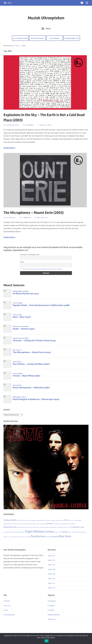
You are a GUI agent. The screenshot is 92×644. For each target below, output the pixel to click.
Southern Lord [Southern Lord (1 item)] (82, 532)
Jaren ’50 (51, 556)
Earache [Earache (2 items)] (55, 536)
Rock (49, 125)
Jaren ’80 (51, 569)
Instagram (52, 601)
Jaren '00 (43, 125)
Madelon (30, 125)
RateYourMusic (54, 615)
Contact (7, 601)
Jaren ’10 (51, 583)
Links (6, 610)
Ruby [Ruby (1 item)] (70, 532)
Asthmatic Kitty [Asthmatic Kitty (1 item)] (21, 527)
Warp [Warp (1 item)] (70, 524)
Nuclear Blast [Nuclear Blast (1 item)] (46, 527)
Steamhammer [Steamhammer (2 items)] (10, 527)
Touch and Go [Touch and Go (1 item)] (57, 524)
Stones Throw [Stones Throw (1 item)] (67, 527)
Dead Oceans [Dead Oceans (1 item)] (53, 527)
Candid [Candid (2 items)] (65, 532)
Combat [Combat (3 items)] (49, 532)
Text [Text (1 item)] (13, 537)
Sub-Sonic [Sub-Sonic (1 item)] (71, 520)
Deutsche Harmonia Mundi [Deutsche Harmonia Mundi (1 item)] (18, 524)
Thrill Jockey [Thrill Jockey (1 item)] (75, 532)
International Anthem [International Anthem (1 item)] (31, 524)
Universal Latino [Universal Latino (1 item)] (21, 520)
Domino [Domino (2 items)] (50, 523)
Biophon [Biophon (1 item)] (43, 520)
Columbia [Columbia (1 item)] (20, 537)
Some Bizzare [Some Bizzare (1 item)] (78, 520)
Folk (38, 218)
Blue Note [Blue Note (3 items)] (65, 536)
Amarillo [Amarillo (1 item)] (53, 520)
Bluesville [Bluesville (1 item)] (48, 537)
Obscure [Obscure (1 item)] (11, 532)
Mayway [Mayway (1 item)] (43, 524)
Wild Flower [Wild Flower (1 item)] (58, 532)
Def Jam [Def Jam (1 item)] (39, 527)
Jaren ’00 (51, 579)
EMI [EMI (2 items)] (66, 520)
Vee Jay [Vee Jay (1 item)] (39, 524)
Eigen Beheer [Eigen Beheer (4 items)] (35, 531)
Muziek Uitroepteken (46, 18)
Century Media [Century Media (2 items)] (10, 520)
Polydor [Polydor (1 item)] (6, 537)
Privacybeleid (9, 615)
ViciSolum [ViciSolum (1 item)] (48, 520)
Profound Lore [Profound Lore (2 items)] (77, 527)
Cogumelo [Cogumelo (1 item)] (60, 527)
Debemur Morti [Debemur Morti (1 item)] (60, 520)
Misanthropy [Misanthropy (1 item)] (65, 524)
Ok (46, 641)
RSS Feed (52, 619)
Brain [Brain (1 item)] (16, 537)
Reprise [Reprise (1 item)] (74, 524)
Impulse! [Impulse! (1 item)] (6, 532)
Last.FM (51, 610)
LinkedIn (51, 606)
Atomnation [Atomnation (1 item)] (34, 527)
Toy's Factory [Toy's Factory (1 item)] (27, 537)
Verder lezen (9, 148)
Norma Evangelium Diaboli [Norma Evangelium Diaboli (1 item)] (33, 520)
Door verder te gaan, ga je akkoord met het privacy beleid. (43, 269)
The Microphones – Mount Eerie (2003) (34, 213)
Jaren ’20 (51, 588)
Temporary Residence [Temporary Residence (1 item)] (19, 532)
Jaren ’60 (51, 560)
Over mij (7, 606)
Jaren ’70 (51, 565)
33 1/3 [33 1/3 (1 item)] (10, 537)
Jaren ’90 (51, 574)
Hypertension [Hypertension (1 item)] (7, 524)
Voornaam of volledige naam (30, 255)
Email (22, 262)
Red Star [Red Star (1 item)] (28, 527)
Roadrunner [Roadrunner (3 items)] (38, 536)
